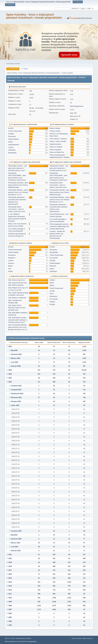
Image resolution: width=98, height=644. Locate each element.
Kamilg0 (11, 134)
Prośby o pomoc (55, 131)
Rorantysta (12, 136)
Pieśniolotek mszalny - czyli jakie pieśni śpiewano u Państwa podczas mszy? (18, 168)
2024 (10, 374)
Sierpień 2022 (16, 401)
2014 (10, 582)
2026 (10, 346)
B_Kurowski (54, 258)
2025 (10, 370)
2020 (10, 558)
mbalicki (52, 302)
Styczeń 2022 (16, 551)
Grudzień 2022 (16, 386)
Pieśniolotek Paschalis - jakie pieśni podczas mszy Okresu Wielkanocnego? (18, 185)
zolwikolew (12, 150)
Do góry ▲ (90, 638)
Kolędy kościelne (55, 144)
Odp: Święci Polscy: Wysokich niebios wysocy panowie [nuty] (17, 308)
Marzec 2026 (16, 358)
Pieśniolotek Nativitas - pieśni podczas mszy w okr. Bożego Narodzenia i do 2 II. (18, 192)
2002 (10, 617)
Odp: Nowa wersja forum (17, 280)
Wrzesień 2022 (16, 397)
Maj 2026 (14, 350)
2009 (10, 602)
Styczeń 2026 (16, 366)
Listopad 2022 (16, 390)
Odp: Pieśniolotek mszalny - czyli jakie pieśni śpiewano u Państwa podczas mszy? (18, 320)
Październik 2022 (17, 394)
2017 (10, 570)
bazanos (11, 263)
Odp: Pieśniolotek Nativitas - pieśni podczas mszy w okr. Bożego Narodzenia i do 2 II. (18, 327)
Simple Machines (21, 638)
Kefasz (11, 142)
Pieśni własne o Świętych (58, 139)
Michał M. (53, 266)
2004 (10, 613)
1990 (10, 621)
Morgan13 (12, 258)
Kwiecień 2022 (16, 539)
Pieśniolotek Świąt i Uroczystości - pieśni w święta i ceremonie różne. (17, 209)
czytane (11, 147)
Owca (52, 294)
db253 (52, 283)
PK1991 (52, 305)
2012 (10, 590)
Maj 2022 (14, 535)
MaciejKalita (12, 153)
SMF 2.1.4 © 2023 (10, 638)
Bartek (10, 266)
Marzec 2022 (16, 543)
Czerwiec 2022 (16, 531)
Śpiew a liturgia (55, 128)
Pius (10, 269)
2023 (10, 378)
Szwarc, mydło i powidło (58, 141)
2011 (10, 594)
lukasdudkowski (14, 145)
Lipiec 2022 (15, 405)
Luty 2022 (15, 547)
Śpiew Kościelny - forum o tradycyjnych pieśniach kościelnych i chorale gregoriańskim (34, 16)
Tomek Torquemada (15, 131)
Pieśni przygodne (55, 150)
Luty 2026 (15, 362)
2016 (10, 574)
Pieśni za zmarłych (56, 147)
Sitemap (29, 638)
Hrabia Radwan (13, 139)
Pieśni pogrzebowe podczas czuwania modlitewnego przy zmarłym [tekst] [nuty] (59, 226)
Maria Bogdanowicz (77, 106)
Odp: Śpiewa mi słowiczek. (17, 298)
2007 (10, 609)
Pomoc (74, 638)
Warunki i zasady (81, 638)
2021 (10, 555)
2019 (10, 562)
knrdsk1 (11, 128)
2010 (10, 598)
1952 (10, 625)
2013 (10, 586)
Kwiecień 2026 (16, 354)
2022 (10, 382)
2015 (10, 578)
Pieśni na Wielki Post (57, 152)
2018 (10, 566)
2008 (10, 606)
